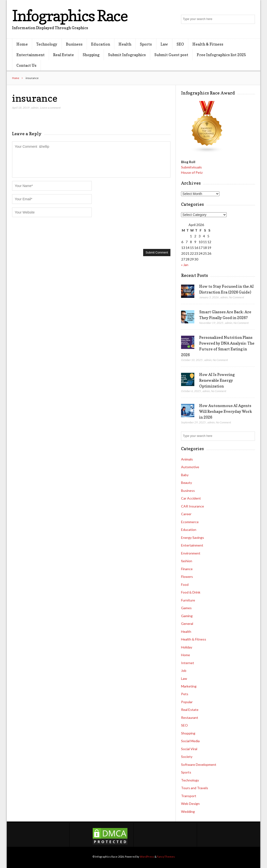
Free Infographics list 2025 (221, 55)
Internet (188, 663)
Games (186, 608)
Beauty (186, 483)
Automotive (190, 467)
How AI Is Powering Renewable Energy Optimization (217, 380)
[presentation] (49, 233)
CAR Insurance (193, 506)
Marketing (189, 686)
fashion (187, 561)
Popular (187, 702)
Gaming (187, 616)
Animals (187, 459)
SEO (180, 44)
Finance (187, 569)
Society (187, 757)
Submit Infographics (127, 55)
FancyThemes (166, 857)
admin (35, 108)
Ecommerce (190, 522)
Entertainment (31, 55)
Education (101, 44)
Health (125, 44)
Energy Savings (193, 537)
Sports (146, 44)
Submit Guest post (171, 55)
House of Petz (192, 172)
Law (164, 44)
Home (22, 44)
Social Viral (189, 749)
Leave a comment (50, 108)
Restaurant (190, 718)
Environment (191, 553)
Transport (189, 796)
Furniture (188, 600)
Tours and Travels (195, 788)
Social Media (190, 741)
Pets (185, 694)
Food (185, 584)
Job (184, 671)
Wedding (188, 811)
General (187, 624)
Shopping (91, 55)
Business (74, 44)
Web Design (190, 804)
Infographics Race (70, 16)
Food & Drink (191, 592)
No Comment (236, 297)
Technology (47, 44)
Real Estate (63, 55)
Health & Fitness (208, 44)
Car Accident (191, 498)
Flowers (187, 577)
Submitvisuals (191, 167)
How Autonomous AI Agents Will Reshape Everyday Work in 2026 (226, 411)
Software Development (199, 765)
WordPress (147, 857)
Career (186, 514)
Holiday (187, 647)
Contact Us (26, 65)
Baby (185, 475)
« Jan (185, 265)
